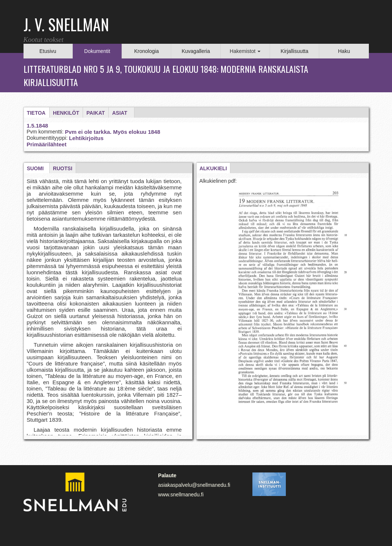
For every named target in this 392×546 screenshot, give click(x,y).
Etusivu (48, 51)
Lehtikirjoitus (86, 138)
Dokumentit (97, 51)
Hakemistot (245, 51)
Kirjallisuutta (294, 51)
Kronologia (146, 51)
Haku (344, 51)
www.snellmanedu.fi (181, 495)
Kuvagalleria (196, 51)
